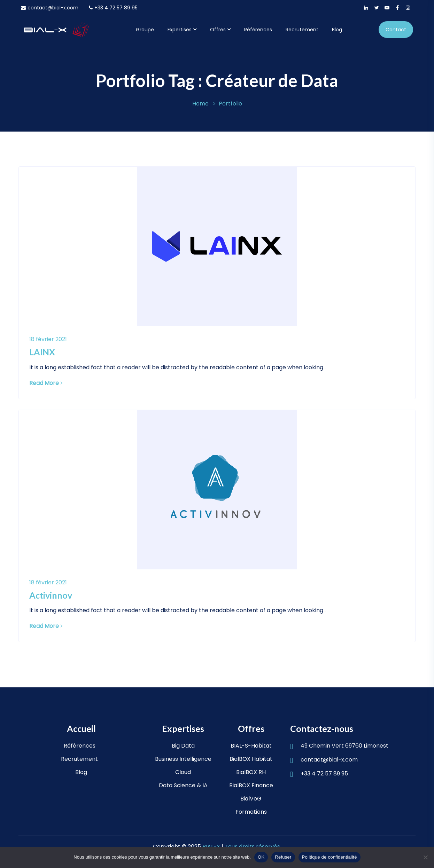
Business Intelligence (183, 759)
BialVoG (251, 799)
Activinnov (51, 595)
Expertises (180, 30)
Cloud (183, 772)
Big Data (183, 746)
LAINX (42, 352)
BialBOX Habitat (251, 759)
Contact (396, 30)
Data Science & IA (183, 785)
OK (261, 857)
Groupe (145, 30)
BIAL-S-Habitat (251, 746)
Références (258, 30)
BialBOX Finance (251, 785)
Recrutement (302, 30)
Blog (337, 30)
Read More (46, 383)
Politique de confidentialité (330, 857)
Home (200, 104)
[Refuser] (425, 857)
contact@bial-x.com (50, 8)
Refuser (283, 857)
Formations (251, 812)
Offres (218, 30)
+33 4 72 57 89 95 (113, 8)
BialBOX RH (251, 772)
